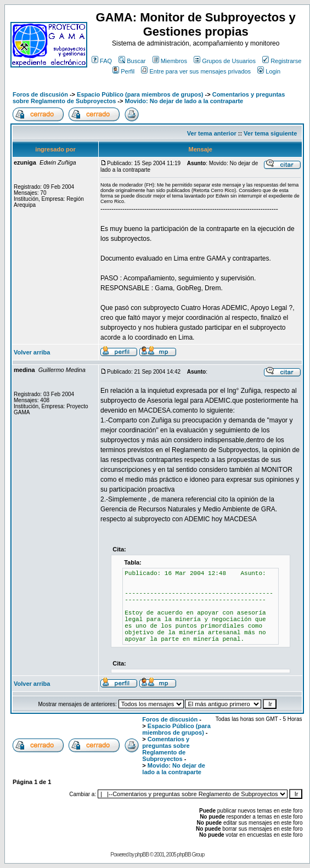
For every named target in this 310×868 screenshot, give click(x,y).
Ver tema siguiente (270, 133)
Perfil (123, 71)
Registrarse (282, 61)
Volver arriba (32, 352)
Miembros (170, 61)
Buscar (132, 61)
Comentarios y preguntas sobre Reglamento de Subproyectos (166, 749)
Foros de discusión (40, 94)
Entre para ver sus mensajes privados (196, 71)
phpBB (142, 855)
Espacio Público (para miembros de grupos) (140, 94)
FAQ (102, 61)
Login (269, 71)
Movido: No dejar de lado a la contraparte (184, 101)
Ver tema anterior (212, 133)
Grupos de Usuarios (225, 61)
